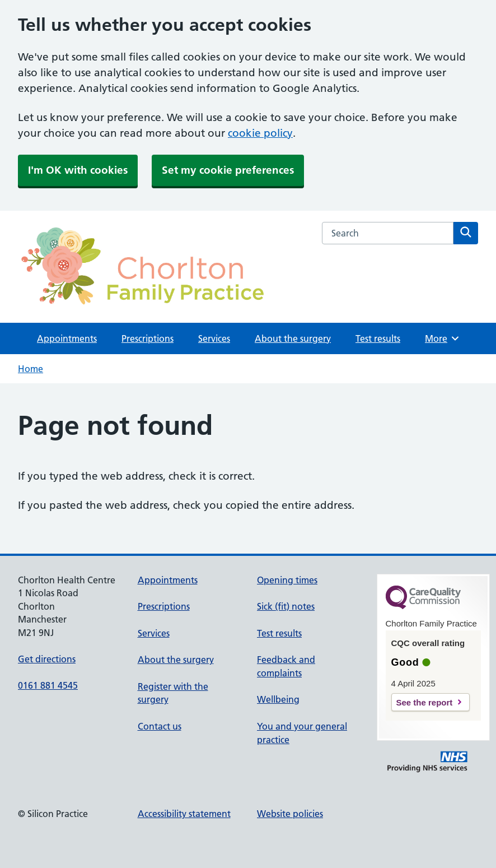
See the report (425, 702)
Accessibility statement (184, 814)
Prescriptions (148, 338)
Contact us (160, 726)
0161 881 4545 (48, 685)
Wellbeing (278, 699)
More (443, 338)
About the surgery (293, 338)
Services (214, 338)
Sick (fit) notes (286, 606)
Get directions (47, 659)
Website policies (290, 814)
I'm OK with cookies (78, 170)
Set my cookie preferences (228, 170)
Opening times (287, 580)
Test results (378, 338)
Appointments (67, 338)
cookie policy (260, 133)
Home (31, 369)
